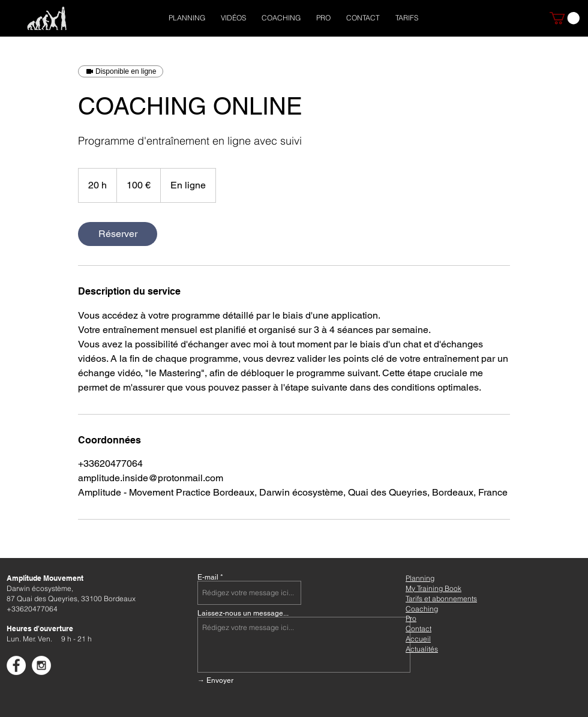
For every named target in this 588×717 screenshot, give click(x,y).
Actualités (422, 649)
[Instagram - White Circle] (41, 665)
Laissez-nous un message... (243, 613)
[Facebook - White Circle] (16, 665)
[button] (565, 18)
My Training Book (433, 588)
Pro (411, 618)
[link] (118, 234)
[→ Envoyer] (285, 680)
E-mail (208, 577)
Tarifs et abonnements (441, 598)
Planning (420, 578)
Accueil (418, 639)
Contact (418, 628)
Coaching (422, 609)
